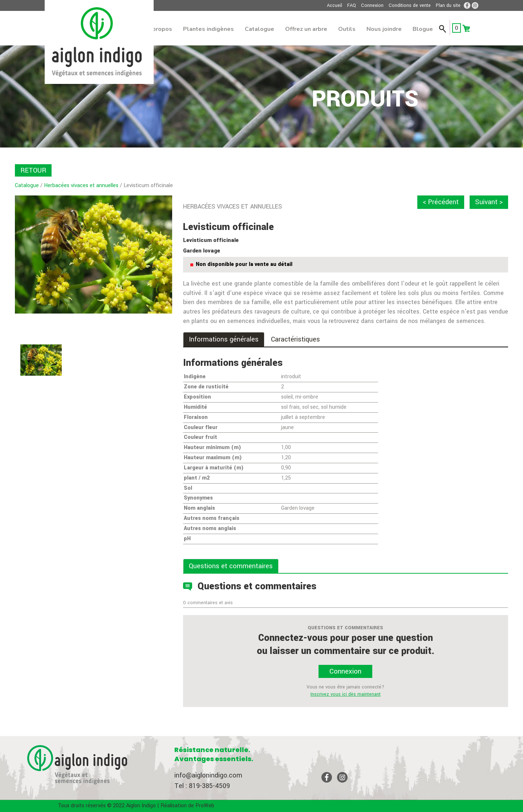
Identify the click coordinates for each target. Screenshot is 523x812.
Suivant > (489, 202)
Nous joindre (384, 29)
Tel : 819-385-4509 (202, 786)
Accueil (335, 5)
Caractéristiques (295, 339)
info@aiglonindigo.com (208, 775)
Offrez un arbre (306, 29)
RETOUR (33, 170)
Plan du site (448, 5)
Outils (347, 29)
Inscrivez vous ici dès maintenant (346, 694)
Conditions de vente (410, 5)
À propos (159, 29)
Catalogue (260, 29)
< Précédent (441, 202)
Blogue (423, 29)
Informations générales (224, 339)
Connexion (372, 5)
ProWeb (205, 806)
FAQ (352, 5)
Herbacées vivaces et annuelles (81, 185)
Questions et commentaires (231, 566)
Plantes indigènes (208, 29)
